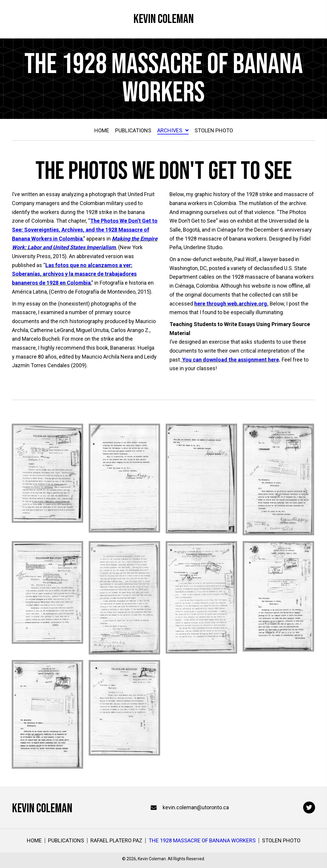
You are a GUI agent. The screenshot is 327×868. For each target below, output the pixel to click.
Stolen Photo (281, 841)
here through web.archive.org (231, 304)
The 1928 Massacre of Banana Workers (202, 841)
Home (34, 841)
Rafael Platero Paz (116, 841)
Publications (66, 841)
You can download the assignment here (231, 360)
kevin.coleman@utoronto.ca (196, 807)
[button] (309, 807)
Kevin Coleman (163, 19)
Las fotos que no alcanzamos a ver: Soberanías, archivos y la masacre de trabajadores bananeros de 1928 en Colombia (74, 274)
